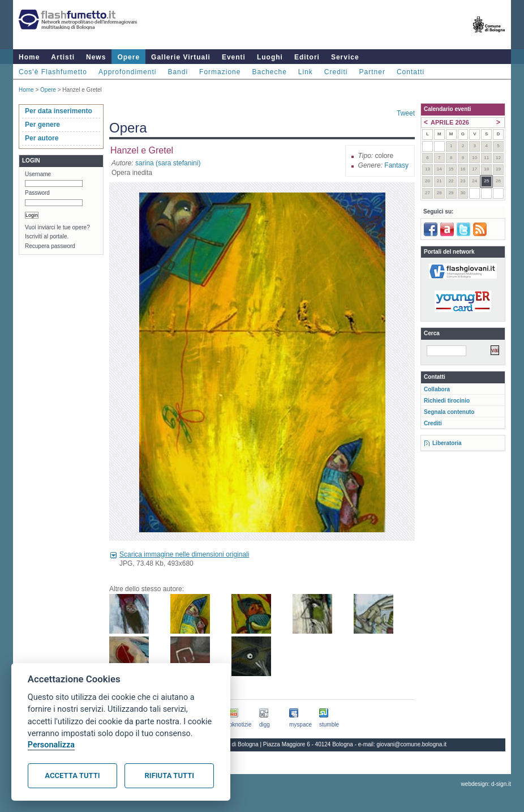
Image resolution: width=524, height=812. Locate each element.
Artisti (63, 57)
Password (37, 193)
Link (306, 72)
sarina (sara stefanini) (168, 163)
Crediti (336, 72)
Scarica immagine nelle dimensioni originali (184, 554)
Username (38, 174)
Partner (372, 72)
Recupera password (50, 246)
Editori (307, 57)
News (96, 57)
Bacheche (269, 72)
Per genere (42, 125)
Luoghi (270, 57)
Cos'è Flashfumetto (53, 72)
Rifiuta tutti (169, 775)
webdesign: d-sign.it (486, 784)
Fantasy (396, 165)
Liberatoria (447, 443)
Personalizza (51, 745)
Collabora (437, 389)
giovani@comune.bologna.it (412, 744)
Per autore (42, 138)
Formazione (220, 72)
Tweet (406, 113)
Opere (128, 57)
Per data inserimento (59, 111)
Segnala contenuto (449, 412)
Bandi (178, 72)
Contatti (411, 72)
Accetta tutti (72, 775)
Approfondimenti (127, 72)
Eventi (234, 57)
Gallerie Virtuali (181, 57)
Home (29, 57)
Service (345, 57)
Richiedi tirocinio (447, 401)
